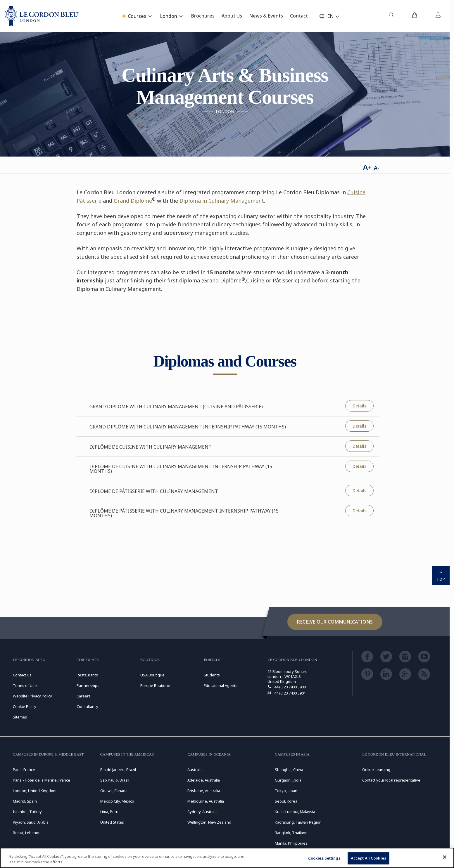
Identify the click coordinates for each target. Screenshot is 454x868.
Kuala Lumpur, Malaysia (295, 812)
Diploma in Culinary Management (222, 201)
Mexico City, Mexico (117, 801)
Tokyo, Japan (286, 791)
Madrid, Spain (25, 801)
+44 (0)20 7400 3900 (289, 687)
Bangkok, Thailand (291, 833)
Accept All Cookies (368, 858)
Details (359, 406)
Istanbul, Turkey (27, 812)
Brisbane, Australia (204, 791)
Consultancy (87, 706)
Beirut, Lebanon (27, 833)
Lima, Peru (109, 812)
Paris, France (24, 770)
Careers (84, 696)
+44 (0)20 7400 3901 (289, 693)
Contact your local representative (391, 780)
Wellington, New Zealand (209, 822)
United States (112, 822)
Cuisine (356, 192)
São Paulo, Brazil (115, 780)
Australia (195, 770)
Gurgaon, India (288, 780)
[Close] (445, 857)
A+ (367, 167)
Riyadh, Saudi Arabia (31, 822)
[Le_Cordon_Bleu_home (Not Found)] (42, 16)
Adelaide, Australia (204, 780)
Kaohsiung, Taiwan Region (298, 822)
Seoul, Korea (286, 801)
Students (212, 675)
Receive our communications (335, 622)
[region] (227, 858)
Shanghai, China (289, 770)
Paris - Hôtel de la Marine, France (42, 780)
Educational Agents (221, 685)
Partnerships (88, 685)
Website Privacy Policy (32, 696)
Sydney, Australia (202, 812)
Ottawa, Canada (114, 791)
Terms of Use (25, 685)
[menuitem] (391, 16)
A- (377, 168)
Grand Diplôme (133, 201)
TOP (441, 575)
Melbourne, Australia (206, 801)
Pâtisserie (89, 201)
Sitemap (20, 717)
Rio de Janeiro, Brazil (118, 770)
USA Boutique (152, 675)
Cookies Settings (324, 858)
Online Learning (376, 770)
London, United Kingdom (35, 791)
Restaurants (87, 675)
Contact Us (22, 675)
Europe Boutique (155, 685)
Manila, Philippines (291, 843)
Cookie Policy (25, 706)
